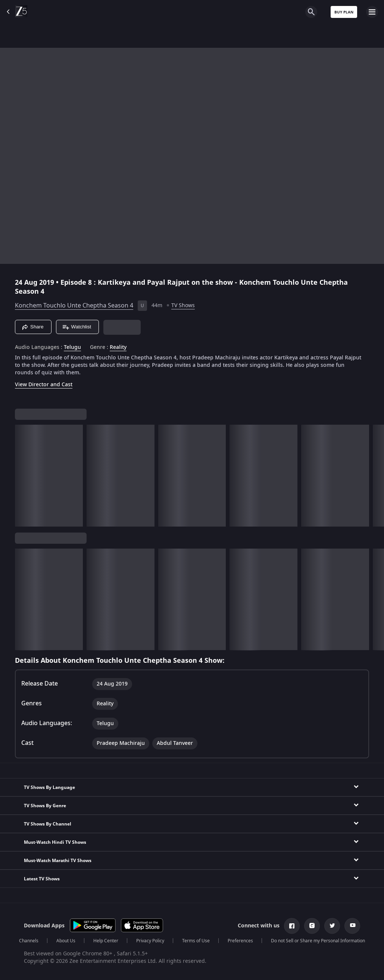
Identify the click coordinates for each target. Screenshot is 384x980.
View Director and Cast (44, 385)
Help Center (106, 941)
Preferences (240, 941)
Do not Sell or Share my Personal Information (318, 941)
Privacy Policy (150, 941)
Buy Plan (344, 12)
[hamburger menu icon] (372, 12)
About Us (66, 941)
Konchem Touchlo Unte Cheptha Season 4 (74, 306)
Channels (29, 941)
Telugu (72, 347)
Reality (118, 347)
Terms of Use (196, 941)
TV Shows (183, 305)
